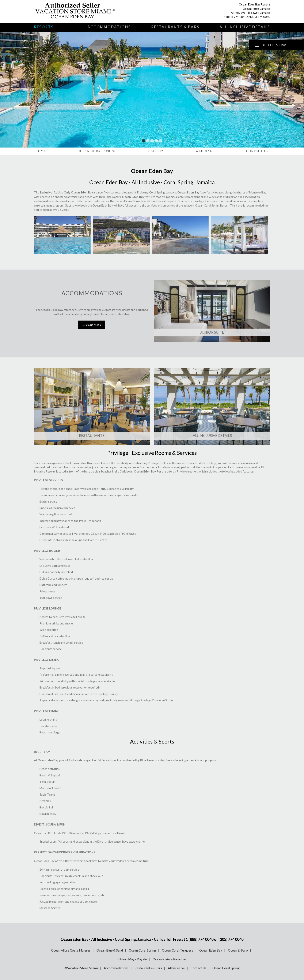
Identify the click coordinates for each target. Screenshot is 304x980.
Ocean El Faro (238, 950)
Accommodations (109, 27)
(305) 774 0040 (260, 17)
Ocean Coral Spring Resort (212, 205)
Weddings (205, 151)
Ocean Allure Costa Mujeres (71, 950)
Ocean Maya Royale (133, 959)
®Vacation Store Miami (81, 968)
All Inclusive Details (245, 27)
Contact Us (257, 151)
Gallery (156, 151)
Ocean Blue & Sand (110, 950)
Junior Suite (212, 332)
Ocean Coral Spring (97, 151)
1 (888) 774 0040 (235, 17)
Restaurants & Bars (175, 27)
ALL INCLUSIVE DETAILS (212, 436)
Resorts (44, 27)
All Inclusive (176, 968)
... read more (92, 325)
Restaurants (92, 436)
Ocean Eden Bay (211, 950)
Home (41, 151)
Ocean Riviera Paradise (169, 959)
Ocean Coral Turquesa (178, 950)
